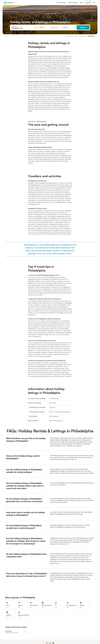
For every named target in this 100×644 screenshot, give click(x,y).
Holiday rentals (69, 36)
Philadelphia (91, 36)
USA (76, 36)
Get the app (61, 3)
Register (88, 3)
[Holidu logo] (12, 3)
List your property (73, 3)
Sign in (82, 3)
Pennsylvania (83, 36)
